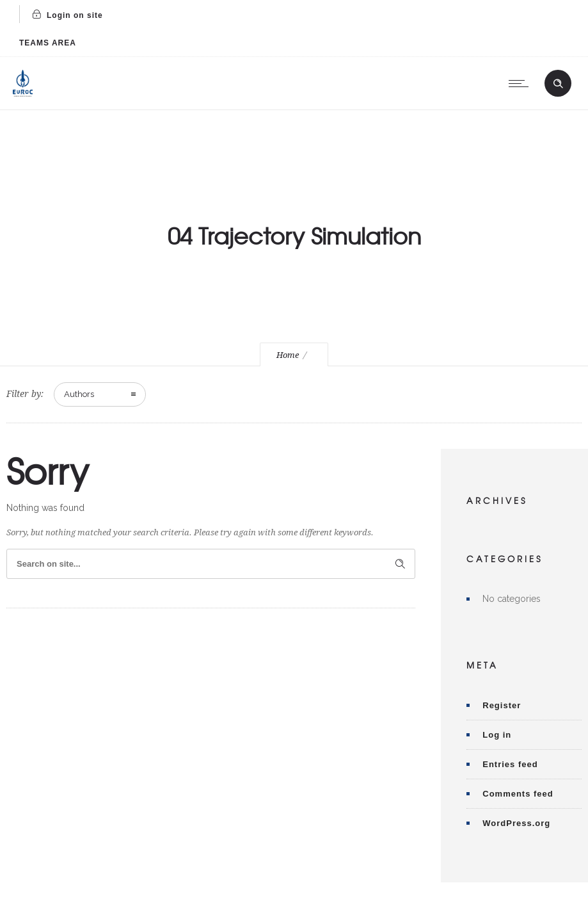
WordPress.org (516, 823)
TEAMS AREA (48, 43)
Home (288, 355)
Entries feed (510, 764)
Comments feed (518, 794)
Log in (497, 735)
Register (502, 705)
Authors (79, 394)
